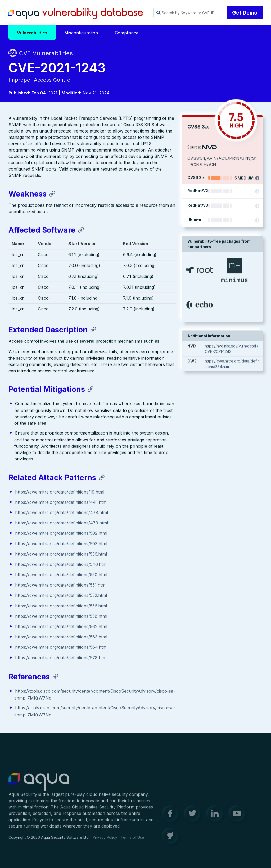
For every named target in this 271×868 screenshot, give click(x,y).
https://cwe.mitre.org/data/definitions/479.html (62, 523)
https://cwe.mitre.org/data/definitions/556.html (61, 606)
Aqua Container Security (39, 785)
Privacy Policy (105, 840)
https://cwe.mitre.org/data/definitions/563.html (61, 637)
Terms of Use (132, 840)
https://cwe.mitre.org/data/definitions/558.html (61, 617)
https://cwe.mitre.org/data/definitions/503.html (61, 544)
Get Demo (245, 13)
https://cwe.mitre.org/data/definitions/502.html (61, 534)
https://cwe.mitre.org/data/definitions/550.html (61, 575)
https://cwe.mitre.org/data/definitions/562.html (61, 627)
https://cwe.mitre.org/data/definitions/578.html (61, 658)
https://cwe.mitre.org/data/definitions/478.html (62, 513)
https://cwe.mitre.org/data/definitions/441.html (61, 503)
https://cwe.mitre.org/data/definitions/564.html (61, 648)
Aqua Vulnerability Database (75, 14)
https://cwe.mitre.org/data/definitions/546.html (61, 565)
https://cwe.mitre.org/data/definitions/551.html (61, 586)
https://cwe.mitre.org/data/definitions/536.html (61, 554)
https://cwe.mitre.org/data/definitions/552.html (61, 596)
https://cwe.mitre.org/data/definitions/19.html (60, 492)
